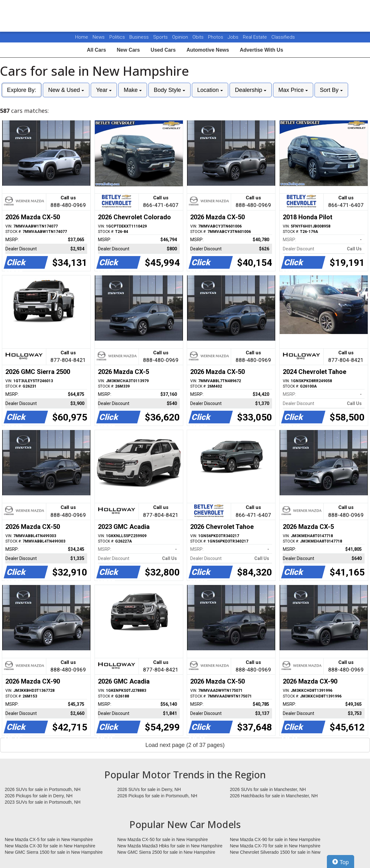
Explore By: (22, 90)
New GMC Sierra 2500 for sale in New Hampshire (166, 852)
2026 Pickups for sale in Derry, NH (39, 796)
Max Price (293, 90)
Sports (161, 37)
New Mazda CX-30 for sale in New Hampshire (50, 846)
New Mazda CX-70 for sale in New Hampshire (275, 846)
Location (210, 90)
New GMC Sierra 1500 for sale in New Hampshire (54, 852)
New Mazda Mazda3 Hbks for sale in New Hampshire (170, 846)
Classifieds (283, 37)
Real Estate (256, 37)
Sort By (331, 90)
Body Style (169, 90)
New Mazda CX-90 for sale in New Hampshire (275, 839)
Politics (117, 37)
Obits (199, 37)
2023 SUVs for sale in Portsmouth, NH (43, 802)
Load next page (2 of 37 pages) (185, 745)
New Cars (128, 50)
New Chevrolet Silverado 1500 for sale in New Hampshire (275, 852)
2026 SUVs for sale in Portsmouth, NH (43, 789)
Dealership (251, 90)
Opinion (181, 37)
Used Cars (163, 50)
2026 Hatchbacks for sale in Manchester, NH (274, 796)
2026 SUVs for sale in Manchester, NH (268, 789)
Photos (216, 37)
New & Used (66, 90)
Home (82, 37)
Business (140, 37)
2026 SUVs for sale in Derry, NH (149, 789)
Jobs (234, 37)
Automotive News (208, 50)
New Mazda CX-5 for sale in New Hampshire (49, 839)
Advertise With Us (261, 50)
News (99, 37)
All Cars (96, 50)
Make (133, 90)
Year (104, 90)
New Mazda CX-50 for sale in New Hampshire (163, 839)
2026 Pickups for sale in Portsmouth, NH (157, 796)
